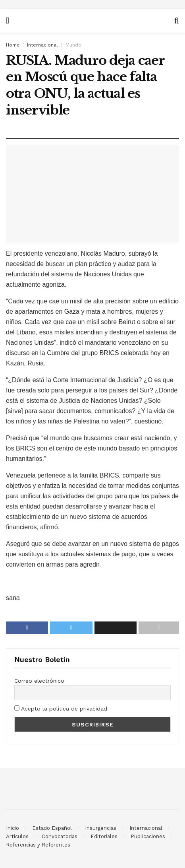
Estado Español (52, 828)
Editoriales (104, 836)
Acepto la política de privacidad (61, 709)
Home (13, 45)
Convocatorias (60, 836)
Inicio (13, 828)
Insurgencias (101, 828)
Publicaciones (148, 836)
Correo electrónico (39, 681)
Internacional (42, 45)
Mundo (73, 45)
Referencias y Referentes (38, 845)
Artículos (17, 836)
